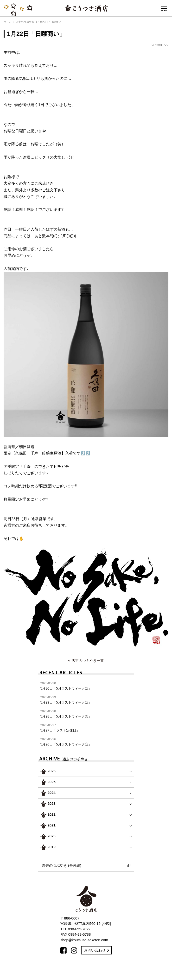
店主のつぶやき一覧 (86, 661)
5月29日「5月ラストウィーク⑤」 (86, 700)
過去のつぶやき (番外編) (86, 866)
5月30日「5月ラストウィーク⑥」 (86, 686)
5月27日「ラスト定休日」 (86, 728)
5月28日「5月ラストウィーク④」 (86, 714)
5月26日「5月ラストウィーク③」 (86, 742)
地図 (106, 923)
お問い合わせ (96, 950)
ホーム (9, 22)
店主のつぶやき (26, 22)
